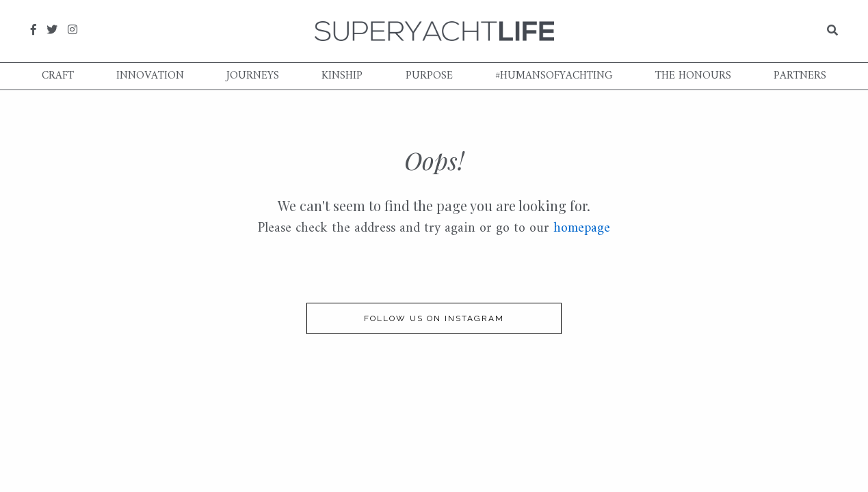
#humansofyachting (554, 76)
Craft (58, 76)
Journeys (253, 76)
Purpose (429, 76)
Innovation (150, 76)
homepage (582, 229)
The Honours (693, 76)
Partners (800, 76)
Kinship (342, 76)
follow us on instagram (434, 318)
